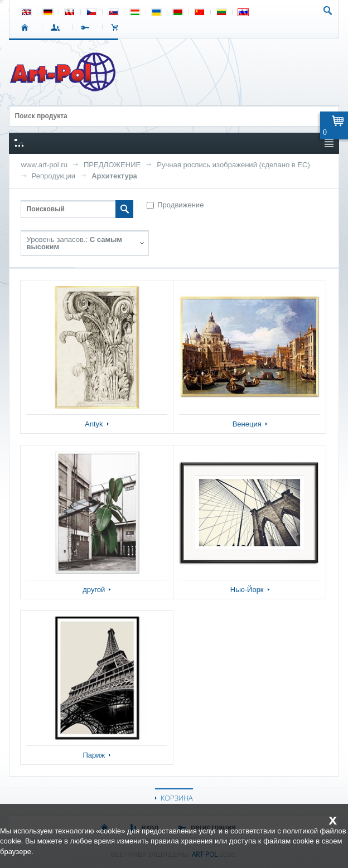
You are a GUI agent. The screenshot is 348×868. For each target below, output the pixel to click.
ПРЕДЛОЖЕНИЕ (112, 165)
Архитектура (114, 176)
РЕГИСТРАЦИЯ (87, 27)
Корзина (117, 27)
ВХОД (57, 27)
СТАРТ (27, 27)
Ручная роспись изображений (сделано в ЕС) (233, 165)
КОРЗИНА (177, 798)
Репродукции (54, 176)
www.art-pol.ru (44, 165)
